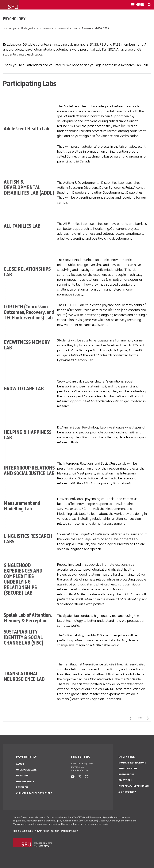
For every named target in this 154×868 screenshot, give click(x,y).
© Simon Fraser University (64, 831)
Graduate (22, 776)
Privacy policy (42, 831)
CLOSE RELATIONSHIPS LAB (27, 272)
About (20, 764)
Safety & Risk (127, 757)
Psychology (14, 19)
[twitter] (80, 777)
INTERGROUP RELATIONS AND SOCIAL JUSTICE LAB (29, 470)
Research (48, 28)
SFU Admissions (128, 769)
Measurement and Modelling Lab (22, 506)
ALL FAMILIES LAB (22, 226)
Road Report (126, 774)
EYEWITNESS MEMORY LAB (27, 345)
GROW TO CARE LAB (24, 388)
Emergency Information (134, 786)
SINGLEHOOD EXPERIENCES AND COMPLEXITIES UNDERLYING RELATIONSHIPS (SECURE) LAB (23, 579)
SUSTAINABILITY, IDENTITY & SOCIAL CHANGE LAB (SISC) (24, 637)
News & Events (25, 781)
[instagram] (87, 777)
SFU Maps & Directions (132, 763)
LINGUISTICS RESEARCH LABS (28, 539)
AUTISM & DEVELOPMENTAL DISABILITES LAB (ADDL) (29, 187)
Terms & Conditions (23, 831)
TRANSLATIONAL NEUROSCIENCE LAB (25, 676)
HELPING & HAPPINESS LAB (28, 435)
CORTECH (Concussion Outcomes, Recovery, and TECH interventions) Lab (29, 312)
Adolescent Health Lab (27, 129)
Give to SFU (125, 780)
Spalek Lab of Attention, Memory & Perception (28, 618)
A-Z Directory (127, 792)
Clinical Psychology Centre (34, 793)
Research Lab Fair (67, 28)
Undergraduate (29, 28)
